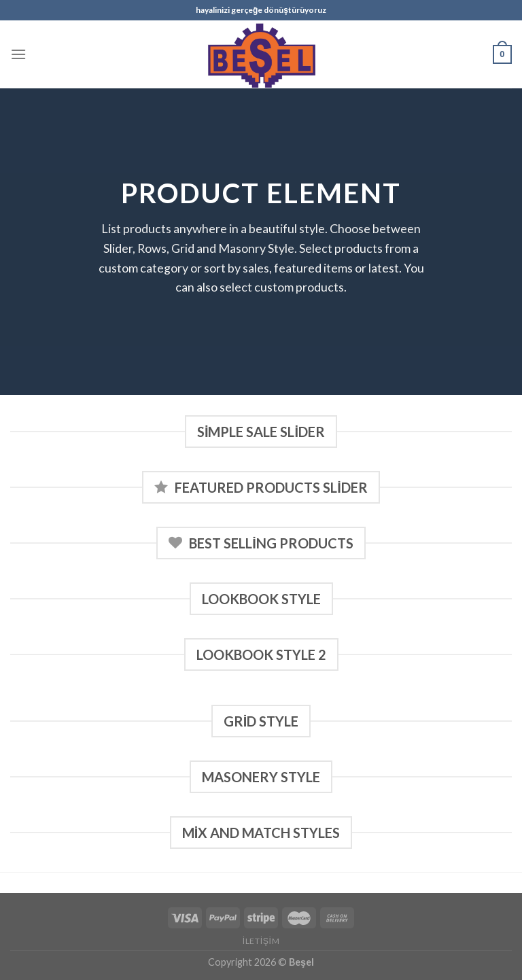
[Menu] (18, 54)
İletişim (261, 941)
